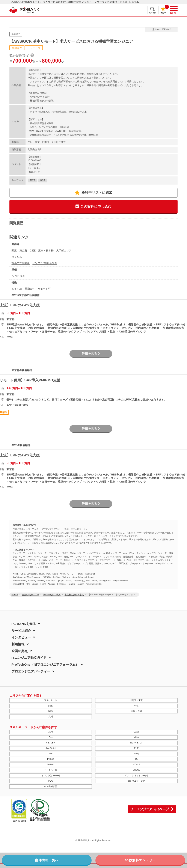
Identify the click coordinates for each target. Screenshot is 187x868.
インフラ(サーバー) (51, 775)
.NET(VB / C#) (136, 743)
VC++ (136, 737)
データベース (51, 770)
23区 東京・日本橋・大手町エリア (51, 251)
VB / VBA (51, 743)
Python (51, 759)
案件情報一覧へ (47, 860)
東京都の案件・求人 (74, 595)
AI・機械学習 (51, 786)
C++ (51, 737)
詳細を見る (91, 354)
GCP (43, 180)
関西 (51, 711)
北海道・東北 (136, 700)
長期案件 (30, 289)
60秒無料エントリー (140, 860)
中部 (136, 706)
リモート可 (44, 289)
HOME (15, 595)
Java (51, 732)
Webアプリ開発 (21, 263)
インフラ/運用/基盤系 (45, 263)
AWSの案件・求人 (52, 595)
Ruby (136, 754)
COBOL (136, 770)
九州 (51, 717)
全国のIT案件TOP (30, 595)
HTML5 (136, 765)
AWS (32, 180)
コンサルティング (136, 781)
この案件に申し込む (93, 207)
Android (51, 765)
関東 (14, 251)
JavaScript (51, 748)
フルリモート (51, 700)
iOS (136, 759)
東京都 (23, 251)
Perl (51, 754)
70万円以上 (18, 276)
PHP (136, 748)
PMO (51, 781)
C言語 (136, 732)
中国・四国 (136, 711)
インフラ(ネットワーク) (136, 775)
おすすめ (17, 289)
